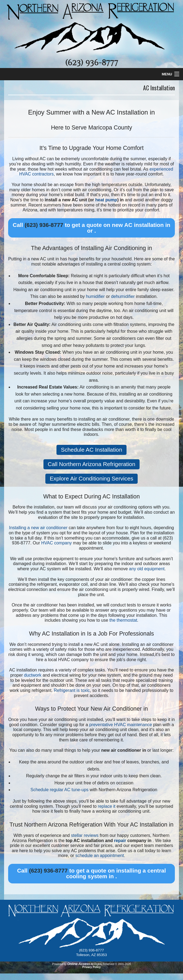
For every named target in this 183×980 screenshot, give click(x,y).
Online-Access (79, 964)
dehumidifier (123, 296)
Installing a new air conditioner (38, 528)
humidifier (95, 296)
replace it (107, 806)
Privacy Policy (91, 967)
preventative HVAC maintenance (121, 725)
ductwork (33, 675)
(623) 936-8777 (91, 63)
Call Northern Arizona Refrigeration (92, 464)
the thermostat (123, 620)
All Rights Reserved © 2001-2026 (111, 964)
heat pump (106, 200)
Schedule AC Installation (91, 450)
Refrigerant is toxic (72, 690)
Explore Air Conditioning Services (91, 478)
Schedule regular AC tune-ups (59, 790)
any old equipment (147, 569)
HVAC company (57, 543)
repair (120, 841)
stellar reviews (85, 835)
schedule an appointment (100, 856)
